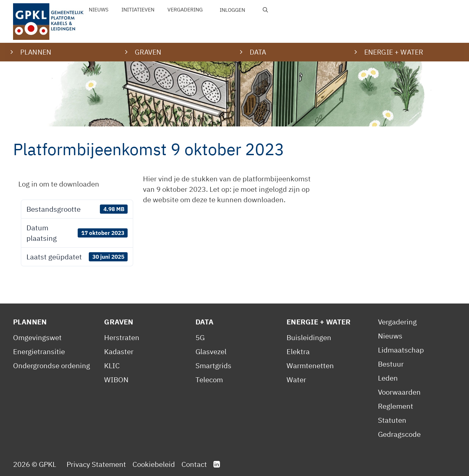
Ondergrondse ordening (52, 365)
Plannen (30, 322)
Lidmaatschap (401, 350)
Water (296, 379)
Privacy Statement (96, 464)
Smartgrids (213, 365)
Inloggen (232, 10)
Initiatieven (138, 9)
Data (205, 322)
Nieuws (99, 9)
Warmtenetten (310, 365)
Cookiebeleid (154, 464)
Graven (119, 322)
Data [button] (258, 52)
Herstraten (122, 337)
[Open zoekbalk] (266, 10)
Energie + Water (319, 322)
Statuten (392, 420)
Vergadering (185, 9)
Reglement (396, 406)
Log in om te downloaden (59, 184)
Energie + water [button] (394, 52)
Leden (388, 378)
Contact (194, 464)
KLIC (112, 365)
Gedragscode (399, 434)
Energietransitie (39, 351)
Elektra (298, 351)
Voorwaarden (399, 392)
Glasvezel (211, 351)
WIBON (116, 379)
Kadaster (119, 351)
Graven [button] (148, 52)
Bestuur (391, 364)
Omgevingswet (37, 337)
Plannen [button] (36, 52)
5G (200, 337)
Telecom (209, 379)
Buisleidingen (309, 337)
